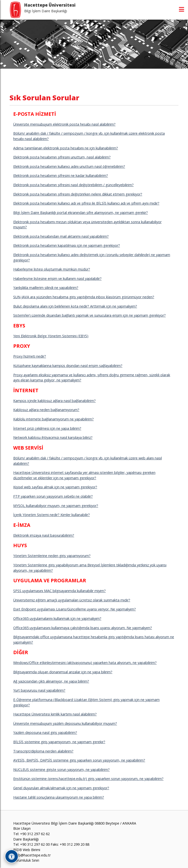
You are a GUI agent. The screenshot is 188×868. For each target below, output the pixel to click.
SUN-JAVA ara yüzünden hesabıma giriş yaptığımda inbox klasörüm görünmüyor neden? (84, 297)
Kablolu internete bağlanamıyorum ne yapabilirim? (53, 419)
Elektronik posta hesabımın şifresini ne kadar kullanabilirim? (61, 175)
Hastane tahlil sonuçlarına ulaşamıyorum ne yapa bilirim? (59, 797)
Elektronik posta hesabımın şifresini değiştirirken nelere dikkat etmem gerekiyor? (78, 194)
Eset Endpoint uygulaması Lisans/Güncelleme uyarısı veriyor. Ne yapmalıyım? (75, 609)
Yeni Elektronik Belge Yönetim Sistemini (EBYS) (51, 336)
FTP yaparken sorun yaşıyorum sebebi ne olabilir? (53, 496)
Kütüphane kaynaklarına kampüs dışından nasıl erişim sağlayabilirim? (68, 366)
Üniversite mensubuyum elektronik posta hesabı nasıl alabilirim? (64, 124)
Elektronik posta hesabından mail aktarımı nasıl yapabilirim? (61, 236)
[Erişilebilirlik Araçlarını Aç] (12, 856)
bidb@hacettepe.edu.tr (32, 855)
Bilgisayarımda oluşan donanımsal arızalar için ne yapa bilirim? (63, 672)
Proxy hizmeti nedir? (30, 356)
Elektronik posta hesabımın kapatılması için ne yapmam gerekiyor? (67, 245)
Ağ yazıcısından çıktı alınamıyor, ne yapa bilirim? (51, 681)
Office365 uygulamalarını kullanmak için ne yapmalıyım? (57, 618)
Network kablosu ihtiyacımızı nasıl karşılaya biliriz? (53, 437)
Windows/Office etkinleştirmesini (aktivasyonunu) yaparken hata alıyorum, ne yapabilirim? (85, 663)
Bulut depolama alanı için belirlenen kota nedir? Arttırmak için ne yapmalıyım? (75, 306)
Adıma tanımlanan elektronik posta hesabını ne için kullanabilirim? (66, 148)
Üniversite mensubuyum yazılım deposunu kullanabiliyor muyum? (65, 723)
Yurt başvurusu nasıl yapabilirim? (39, 690)
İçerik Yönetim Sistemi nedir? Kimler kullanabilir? (52, 515)
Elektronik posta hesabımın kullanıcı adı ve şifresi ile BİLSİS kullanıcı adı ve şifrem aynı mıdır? (86, 203)
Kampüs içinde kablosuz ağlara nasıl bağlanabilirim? (54, 401)
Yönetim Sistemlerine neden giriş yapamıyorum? (52, 556)
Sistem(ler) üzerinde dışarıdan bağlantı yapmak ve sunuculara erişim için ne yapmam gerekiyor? (89, 315)
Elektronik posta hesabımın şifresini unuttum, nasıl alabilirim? (62, 157)
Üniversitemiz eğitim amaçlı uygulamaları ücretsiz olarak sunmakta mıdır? (72, 600)
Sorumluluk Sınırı (26, 860)
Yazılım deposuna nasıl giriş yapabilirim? (45, 732)
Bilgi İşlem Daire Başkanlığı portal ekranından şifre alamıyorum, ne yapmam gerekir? (81, 213)
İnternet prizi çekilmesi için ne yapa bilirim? (47, 428)
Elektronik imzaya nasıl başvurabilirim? (44, 535)
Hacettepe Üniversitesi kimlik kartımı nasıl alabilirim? (55, 714)
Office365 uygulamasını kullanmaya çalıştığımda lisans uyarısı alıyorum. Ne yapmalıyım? (83, 628)
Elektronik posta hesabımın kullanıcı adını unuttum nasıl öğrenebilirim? (69, 166)
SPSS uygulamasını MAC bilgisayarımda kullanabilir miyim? (59, 591)
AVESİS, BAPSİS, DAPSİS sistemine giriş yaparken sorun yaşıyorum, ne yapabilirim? (79, 760)
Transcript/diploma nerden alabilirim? (43, 751)
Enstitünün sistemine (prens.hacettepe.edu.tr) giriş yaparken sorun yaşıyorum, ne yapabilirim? (88, 779)
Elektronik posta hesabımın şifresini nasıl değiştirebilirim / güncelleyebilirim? (73, 185)
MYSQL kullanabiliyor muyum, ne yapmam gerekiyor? (56, 506)
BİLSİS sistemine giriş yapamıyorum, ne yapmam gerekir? (59, 742)
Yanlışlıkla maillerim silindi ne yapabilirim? (46, 288)
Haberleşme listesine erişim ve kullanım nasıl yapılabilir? (57, 279)
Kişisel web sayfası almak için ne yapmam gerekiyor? (55, 487)
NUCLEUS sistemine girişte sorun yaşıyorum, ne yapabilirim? (61, 770)
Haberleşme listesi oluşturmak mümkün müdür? (52, 269)
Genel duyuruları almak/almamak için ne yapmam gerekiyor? (61, 788)
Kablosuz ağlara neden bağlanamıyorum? (46, 410)
